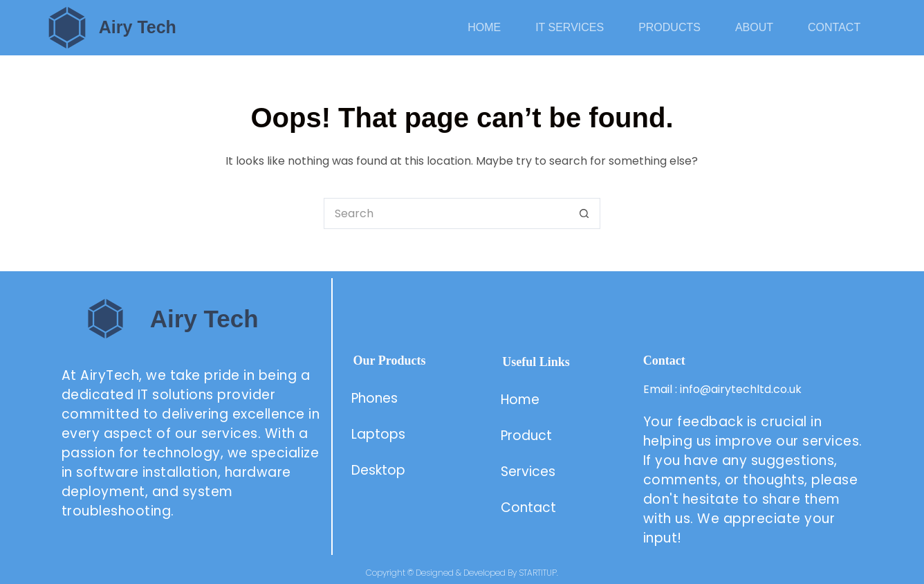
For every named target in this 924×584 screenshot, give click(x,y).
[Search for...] (446, 213)
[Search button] (585, 213)
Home (484, 27)
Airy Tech (138, 27)
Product (528, 436)
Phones (375, 398)
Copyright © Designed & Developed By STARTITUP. (462, 573)
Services (528, 472)
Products (669, 27)
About (754, 27)
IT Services (570, 27)
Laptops (378, 434)
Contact (834, 27)
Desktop (378, 470)
